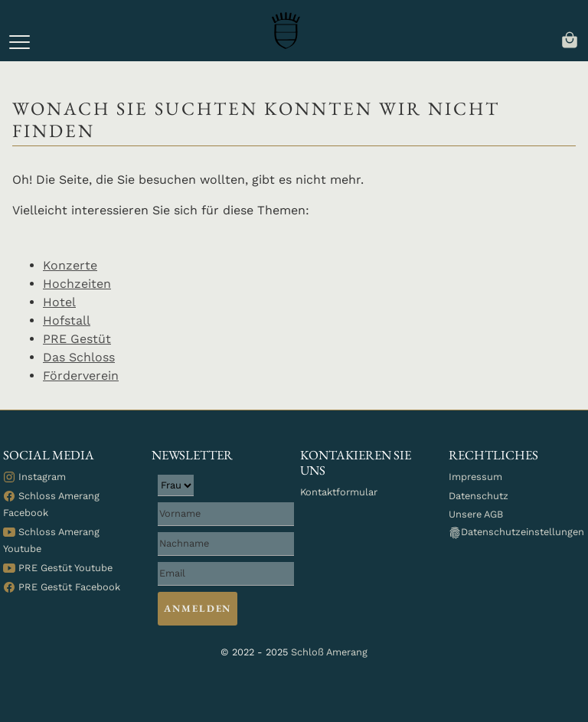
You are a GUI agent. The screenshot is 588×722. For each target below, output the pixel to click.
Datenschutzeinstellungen (516, 533)
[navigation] (570, 39)
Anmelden (198, 608)
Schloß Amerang (329, 652)
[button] (20, 42)
